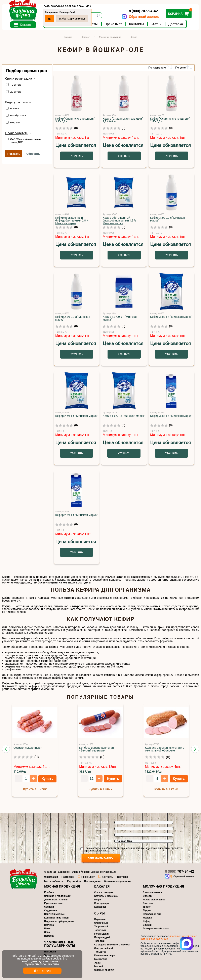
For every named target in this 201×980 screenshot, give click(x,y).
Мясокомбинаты (54, 881)
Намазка (49, 936)
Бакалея (102, 886)
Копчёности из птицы (57, 917)
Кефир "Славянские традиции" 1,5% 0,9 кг (123, 120)
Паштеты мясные (54, 914)
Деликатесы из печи (56, 899)
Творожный (101, 926)
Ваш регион (103, 841)
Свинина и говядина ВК (58, 896)
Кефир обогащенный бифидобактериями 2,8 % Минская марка (72, 220)
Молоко (147, 917)
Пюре (97, 899)
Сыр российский (104, 948)
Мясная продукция (62, 886)
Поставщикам (92, 881)
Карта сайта (74, 881)
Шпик (47, 928)
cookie (57, 958)
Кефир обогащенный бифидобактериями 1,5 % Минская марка (119, 220)
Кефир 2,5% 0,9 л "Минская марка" (73, 318)
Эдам (97, 963)
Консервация (102, 903)
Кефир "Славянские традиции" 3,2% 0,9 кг (75, 120)
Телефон (101, 829)
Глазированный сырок (156, 928)
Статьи (156, 24)
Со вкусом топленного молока (112, 944)
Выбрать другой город (72, 18)
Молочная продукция (163, 886)
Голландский (102, 934)
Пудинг (147, 910)
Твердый (99, 941)
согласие (96, 848)
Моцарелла (101, 959)
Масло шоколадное (154, 899)
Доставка (176, 24)
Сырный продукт (104, 970)
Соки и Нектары (104, 892)
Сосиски (49, 907)
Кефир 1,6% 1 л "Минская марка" (124, 416)
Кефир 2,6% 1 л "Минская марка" (76, 416)
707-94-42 (179, 871)
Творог (147, 907)
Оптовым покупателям (117, 881)
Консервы (100, 907)
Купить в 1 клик (35, 789)
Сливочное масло (153, 892)
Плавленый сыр (152, 914)
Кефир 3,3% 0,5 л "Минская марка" (120, 318)
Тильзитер (100, 952)
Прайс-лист (113, 24)
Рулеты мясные (53, 903)
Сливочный (101, 923)
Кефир (147, 921)
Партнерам (68, 877)
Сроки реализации (19, 79)
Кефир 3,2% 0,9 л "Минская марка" (168, 219)
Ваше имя (102, 822)
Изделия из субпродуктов (59, 921)
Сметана (148, 903)
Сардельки (51, 910)
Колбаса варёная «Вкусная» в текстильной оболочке (165, 749)
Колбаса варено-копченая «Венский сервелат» (96, 749)
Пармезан (100, 919)
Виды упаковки (16, 102)
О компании (51, 877)
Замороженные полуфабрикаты (60, 944)
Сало (47, 932)
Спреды (148, 896)
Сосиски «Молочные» (28, 748)
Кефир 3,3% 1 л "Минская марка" (171, 317)
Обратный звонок (144, 17)
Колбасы (49, 892)
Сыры (99, 913)
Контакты (136, 24)
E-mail (99, 835)
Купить (47, 779)
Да (50, 18)
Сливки (147, 925)
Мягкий (99, 966)
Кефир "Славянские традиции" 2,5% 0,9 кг (170, 120)
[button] (6, 749)
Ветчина (49, 925)
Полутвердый (102, 937)
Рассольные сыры (105, 955)
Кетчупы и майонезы (106, 896)
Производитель (17, 133)
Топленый (100, 930)
